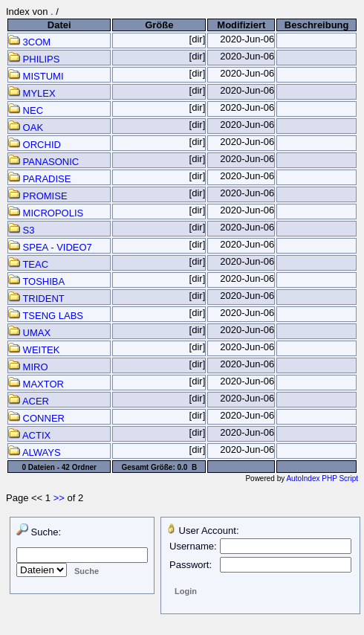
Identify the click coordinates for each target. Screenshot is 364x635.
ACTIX (29, 435)
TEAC (28, 264)
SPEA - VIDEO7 (50, 247)
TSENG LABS (46, 316)
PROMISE (38, 196)
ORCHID (35, 145)
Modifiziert (241, 25)
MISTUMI (36, 76)
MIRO (28, 367)
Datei (59, 25)
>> (59, 498)
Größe (159, 25)
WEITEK (34, 350)
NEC (26, 110)
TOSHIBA (36, 281)
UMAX (29, 333)
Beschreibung (317, 25)
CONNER (36, 418)
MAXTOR (36, 384)
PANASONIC (43, 162)
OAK (26, 128)
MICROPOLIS (46, 213)
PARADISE (39, 179)
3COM (29, 42)
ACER (29, 401)
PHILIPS (34, 59)
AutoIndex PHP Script (322, 478)
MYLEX (32, 93)
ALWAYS (35, 452)
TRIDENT (36, 299)
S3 (22, 230)
